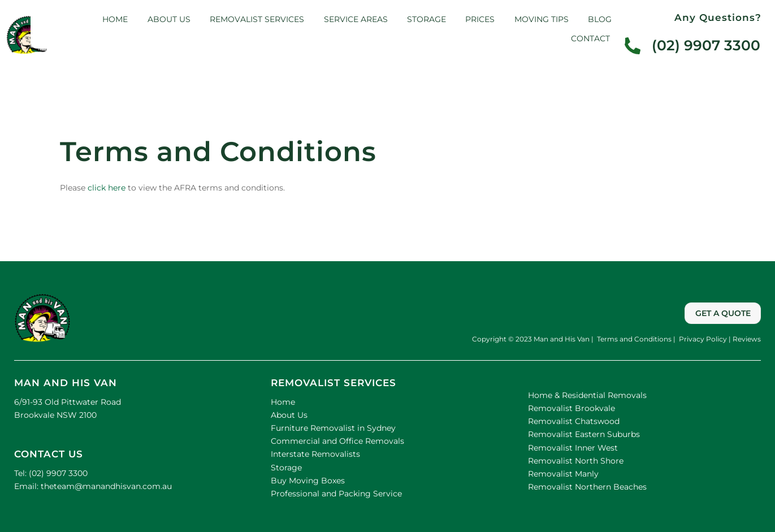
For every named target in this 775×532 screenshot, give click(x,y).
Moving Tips (542, 19)
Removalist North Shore (576, 461)
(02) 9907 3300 (58, 473)
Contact (590, 38)
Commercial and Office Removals (337, 441)
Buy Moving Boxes (308, 481)
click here (107, 188)
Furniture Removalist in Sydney (333, 428)
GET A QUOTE (723, 313)
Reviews (747, 339)
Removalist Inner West (573, 448)
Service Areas (356, 19)
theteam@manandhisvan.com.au (105, 486)
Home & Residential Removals (587, 395)
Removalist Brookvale (571, 408)
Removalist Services (257, 19)
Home (115, 19)
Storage (427, 19)
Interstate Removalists (315, 454)
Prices (480, 19)
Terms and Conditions (633, 339)
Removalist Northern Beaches (587, 487)
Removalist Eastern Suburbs (584, 434)
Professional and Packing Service (336, 494)
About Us (289, 415)
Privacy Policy (702, 339)
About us (169, 19)
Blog (600, 19)
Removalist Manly (563, 474)
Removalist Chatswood (574, 421)
